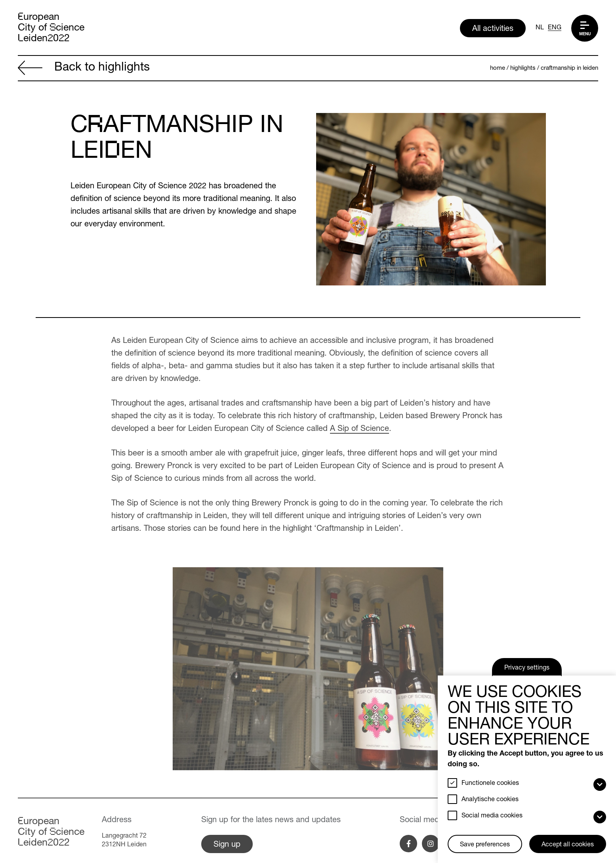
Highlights (523, 68)
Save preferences (485, 845)
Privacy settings (527, 668)
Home (498, 68)
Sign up (227, 845)
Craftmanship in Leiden (569, 68)
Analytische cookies (490, 800)
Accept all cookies (568, 845)
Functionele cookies (490, 784)
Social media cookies (492, 816)
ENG (555, 28)
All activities (493, 29)
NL (540, 28)
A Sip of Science (359, 429)
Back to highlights (84, 69)
